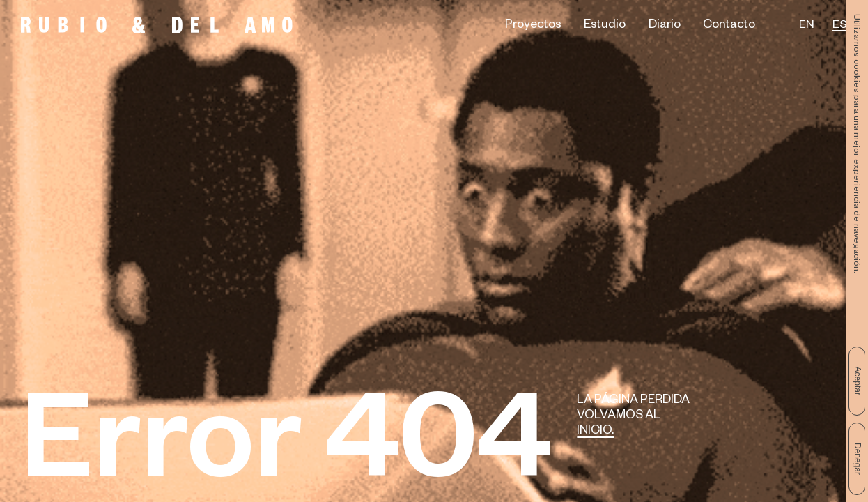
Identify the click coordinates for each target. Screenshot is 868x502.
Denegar (858, 459)
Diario (665, 26)
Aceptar (858, 381)
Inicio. (595, 432)
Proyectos (533, 26)
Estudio (605, 26)
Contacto (729, 26)
